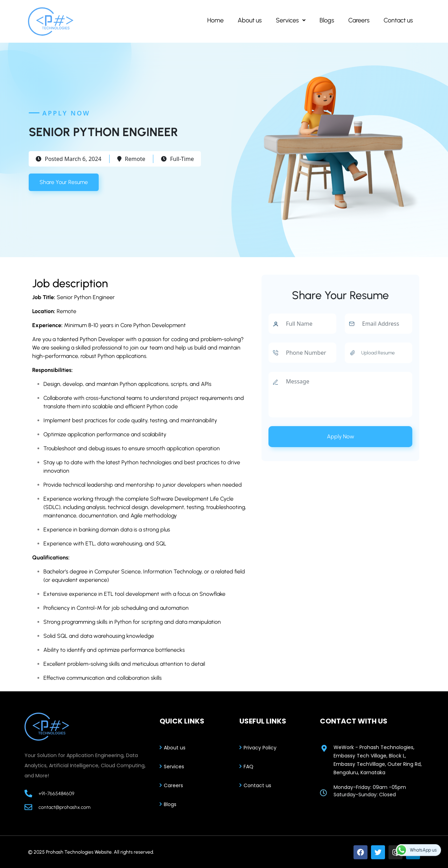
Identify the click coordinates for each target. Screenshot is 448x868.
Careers (359, 20)
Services (291, 20)
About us (250, 20)
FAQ (248, 767)
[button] (291, 20)
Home (215, 20)
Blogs (327, 20)
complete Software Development (167, 499)
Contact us (398, 20)
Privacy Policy (260, 748)
